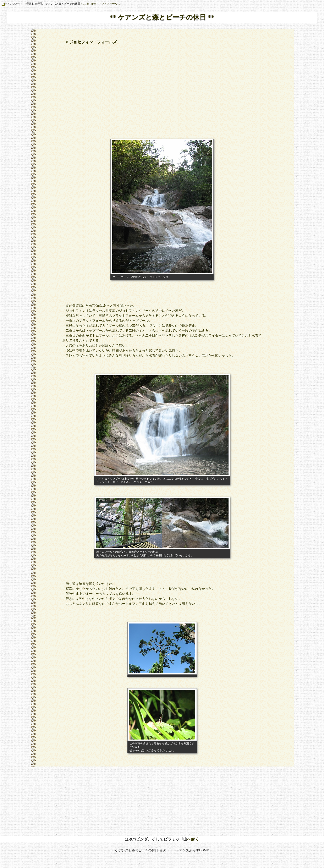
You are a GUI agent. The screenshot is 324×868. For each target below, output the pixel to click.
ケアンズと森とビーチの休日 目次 (141, 850)
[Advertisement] (162, 79)
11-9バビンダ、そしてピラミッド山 (156, 839)
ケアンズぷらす (13, 4)
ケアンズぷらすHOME (192, 850)
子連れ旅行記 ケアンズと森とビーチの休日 (53, 4)
